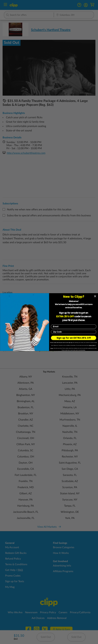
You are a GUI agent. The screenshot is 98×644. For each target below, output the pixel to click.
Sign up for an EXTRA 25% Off (73, 338)
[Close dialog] (95, 296)
